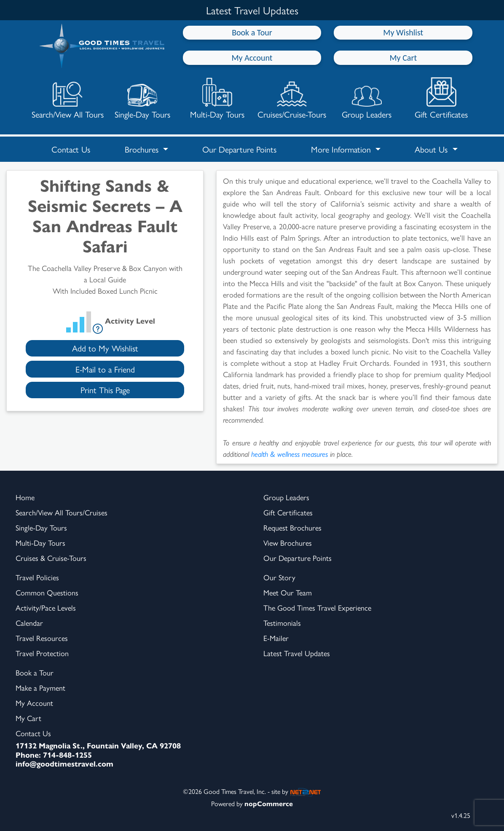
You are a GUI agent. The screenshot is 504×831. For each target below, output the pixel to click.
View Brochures (288, 543)
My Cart (403, 58)
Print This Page (105, 390)
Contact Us (71, 149)
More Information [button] (342, 149)
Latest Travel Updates (297, 653)
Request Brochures (292, 527)
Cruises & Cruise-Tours (51, 558)
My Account (252, 58)
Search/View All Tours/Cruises (62, 512)
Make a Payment (40, 688)
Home (25, 497)
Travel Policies (37, 577)
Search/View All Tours (68, 98)
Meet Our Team (288, 592)
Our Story (279, 577)
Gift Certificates (441, 98)
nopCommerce (269, 803)
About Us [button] (432, 149)
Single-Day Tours (142, 98)
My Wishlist (403, 32)
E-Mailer (276, 638)
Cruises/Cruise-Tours (292, 98)
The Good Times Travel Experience (317, 607)
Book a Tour (252, 32)
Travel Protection (42, 653)
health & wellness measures (290, 454)
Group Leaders (367, 98)
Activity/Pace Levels (46, 607)
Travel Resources (42, 638)
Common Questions (47, 592)
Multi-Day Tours (217, 98)
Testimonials (282, 623)
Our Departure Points (239, 149)
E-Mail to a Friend (105, 369)
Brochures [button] (143, 149)
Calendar (29, 623)
